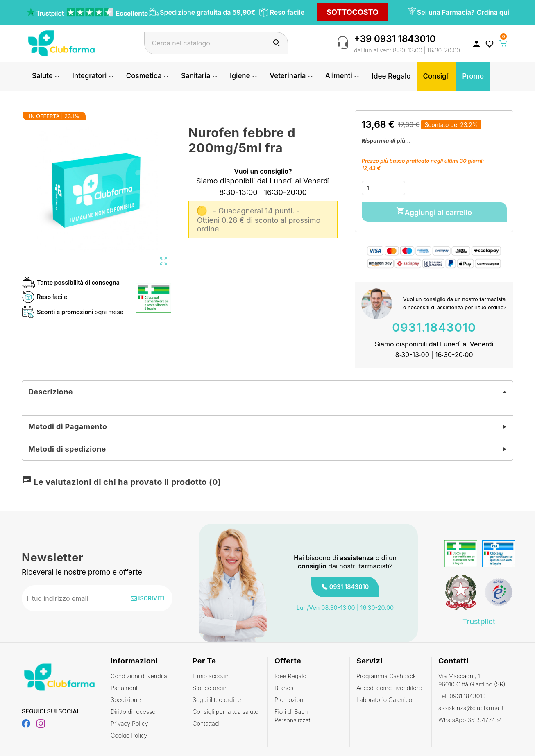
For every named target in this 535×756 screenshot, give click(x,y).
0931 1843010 (349, 585)
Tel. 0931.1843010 (462, 694)
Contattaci (206, 722)
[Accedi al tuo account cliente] (476, 43)
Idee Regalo (290, 674)
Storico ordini (210, 686)
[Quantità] (383, 188)
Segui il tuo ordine (217, 698)
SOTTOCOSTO (353, 12)
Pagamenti (125, 686)
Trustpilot (479, 619)
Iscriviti (148, 596)
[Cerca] (216, 43)
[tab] (267, 390)
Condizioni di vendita (139, 674)
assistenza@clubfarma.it (471, 706)
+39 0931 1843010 (395, 39)
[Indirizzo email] (70, 597)
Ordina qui (493, 12)
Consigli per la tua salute (225, 710)
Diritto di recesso (133, 710)
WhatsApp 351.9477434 (470, 718)
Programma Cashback (386, 674)
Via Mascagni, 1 (473, 679)
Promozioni (290, 698)
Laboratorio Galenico (384, 698)
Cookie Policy (129, 734)
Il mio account (211, 674)
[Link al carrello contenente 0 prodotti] (503, 43)
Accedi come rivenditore (389, 686)
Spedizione (126, 698)
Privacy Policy (129, 722)
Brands (284, 686)
